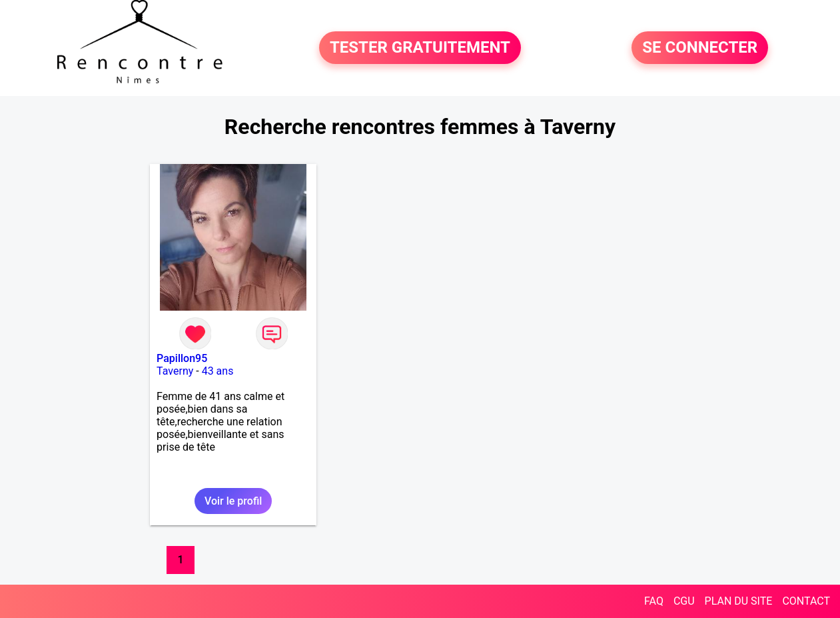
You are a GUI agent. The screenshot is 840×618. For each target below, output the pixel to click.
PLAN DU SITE (739, 601)
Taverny (175, 371)
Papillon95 (182, 358)
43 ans (218, 371)
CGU (684, 601)
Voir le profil (233, 501)
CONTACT (806, 601)
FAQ (654, 601)
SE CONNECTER (700, 48)
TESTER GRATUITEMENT (420, 48)
